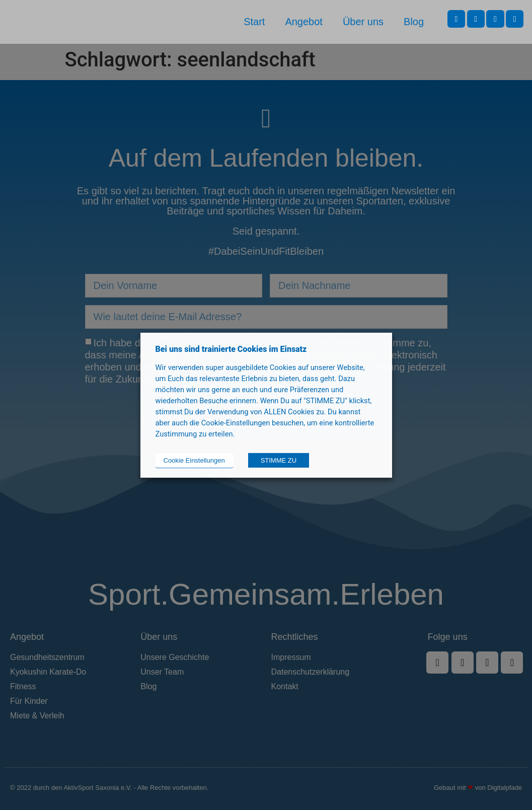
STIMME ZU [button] (279, 460)
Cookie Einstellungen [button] (194, 460)
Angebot (304, 22)
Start (254, 22)
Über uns (363, 22)
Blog (414, 22)
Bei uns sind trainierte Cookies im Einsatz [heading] (231, 349)
